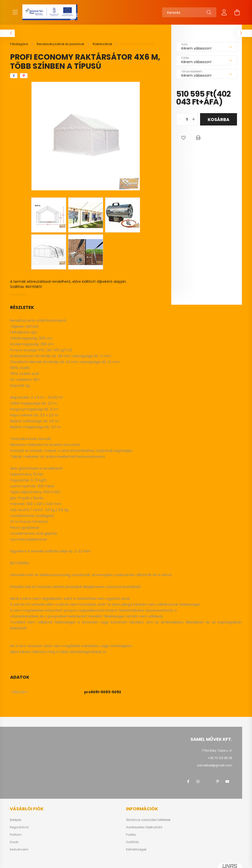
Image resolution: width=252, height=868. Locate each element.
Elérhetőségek (136, 850)
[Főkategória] (19, 44)
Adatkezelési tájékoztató (144, 827)
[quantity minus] (180, 119)
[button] (184, 138)
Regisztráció (19, 827)
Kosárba (219, 119)
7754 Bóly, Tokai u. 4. (217, 751)
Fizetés (131, 835)
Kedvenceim (19, 850)
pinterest (218, 781)
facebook (188, 781)
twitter (208, 781)
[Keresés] (189, 12)
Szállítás (133, 842)
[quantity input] (187, 119)
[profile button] (224, 12)
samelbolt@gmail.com (215, 765)
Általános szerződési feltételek (148, 820)
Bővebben (19, 295)
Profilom (16, 835)
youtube (227, 781)
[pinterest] (24, 76)
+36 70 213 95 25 (220, 758)
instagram (198, 781)
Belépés (16, 820)
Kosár (14, 842)
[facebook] (14, 76)
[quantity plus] (194, 119)
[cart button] (237, 12)
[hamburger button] (15, 12)
